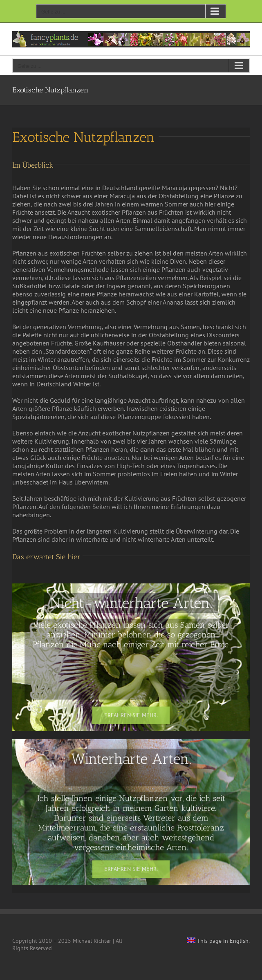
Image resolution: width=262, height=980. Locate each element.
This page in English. (218, 941)
